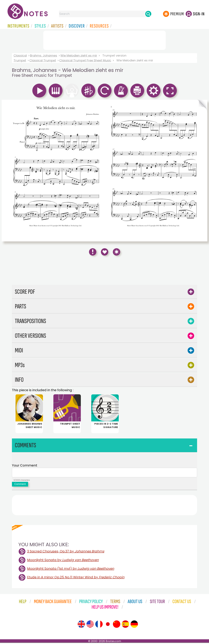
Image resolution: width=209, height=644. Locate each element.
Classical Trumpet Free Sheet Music (85, 60)
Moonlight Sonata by (63, 561)
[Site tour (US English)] (90, 625)
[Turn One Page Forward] (202, 171)
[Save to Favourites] (105, 252)
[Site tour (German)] (134, 625)
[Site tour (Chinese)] (117, 625)
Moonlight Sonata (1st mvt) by (71, 570)
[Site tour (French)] (99, 625)
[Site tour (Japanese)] (108, 625)
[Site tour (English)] (81, 625)
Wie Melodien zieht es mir (79, 56)
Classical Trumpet (43, 60)
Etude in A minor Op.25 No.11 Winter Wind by (76, 578)
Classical (20, 56)
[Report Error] (93, 252)
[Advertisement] (104, 40)
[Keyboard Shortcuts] (117, 252)
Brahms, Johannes (44, 56)
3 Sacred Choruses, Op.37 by (66, 553)
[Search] (148, 14)
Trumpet (20, 60)
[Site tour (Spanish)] (125, 625)
